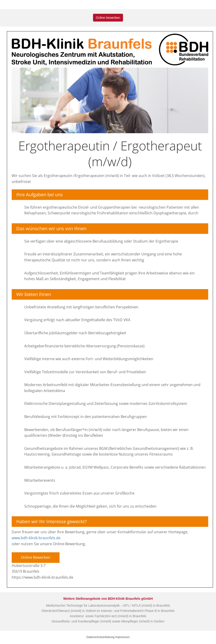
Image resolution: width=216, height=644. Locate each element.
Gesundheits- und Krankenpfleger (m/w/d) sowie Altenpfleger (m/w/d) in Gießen (108, 621)
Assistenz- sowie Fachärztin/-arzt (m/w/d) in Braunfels (108, 616)
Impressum (122, 637)
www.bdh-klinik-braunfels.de (36, 538)
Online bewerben (108, 18)
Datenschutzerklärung (100, 637)
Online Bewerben (36, 557)
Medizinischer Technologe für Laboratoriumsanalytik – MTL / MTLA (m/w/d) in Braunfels (108, 605)
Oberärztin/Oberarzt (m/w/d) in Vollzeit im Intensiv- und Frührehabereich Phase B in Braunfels (108, 611)
